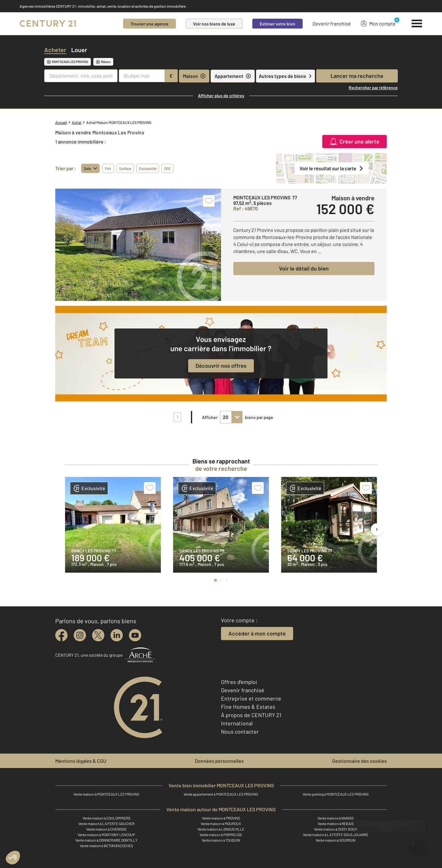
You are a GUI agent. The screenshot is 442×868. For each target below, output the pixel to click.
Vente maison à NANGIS (335, 818)
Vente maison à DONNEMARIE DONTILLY (106, 840)
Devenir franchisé (332, 23)
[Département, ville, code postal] (81, 76)
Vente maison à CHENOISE (107, 829)
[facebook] (61, 635)
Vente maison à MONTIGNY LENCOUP (106, 835)
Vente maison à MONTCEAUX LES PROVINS (106, 794)
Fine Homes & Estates (248, 707)
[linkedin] (117, 635)
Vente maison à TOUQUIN (221, 840)
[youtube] (135, 635)
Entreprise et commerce (251, 698)
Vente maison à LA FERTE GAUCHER (106, 824)
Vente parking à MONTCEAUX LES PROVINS (336, 794)
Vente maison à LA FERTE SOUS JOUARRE (336, 835)
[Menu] (417, 24)
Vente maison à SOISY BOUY (336, 829)
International (237, 723)
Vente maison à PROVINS (221, 818)
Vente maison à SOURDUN (335, 840)
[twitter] (98, 635)
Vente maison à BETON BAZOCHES (107, 846)
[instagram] (80, 635)
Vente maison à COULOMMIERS (107, 818)
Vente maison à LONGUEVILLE (221, 829)
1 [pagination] (177, 417)
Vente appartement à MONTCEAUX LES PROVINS (221, 794)
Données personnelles (219, 761)
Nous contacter (240, 732)
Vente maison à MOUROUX (221, 824)
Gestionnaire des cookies (359, 761)
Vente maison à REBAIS (336, 824)
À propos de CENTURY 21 (251, 715)
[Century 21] (48, 24)
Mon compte (378, 23)
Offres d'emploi (239, 682)
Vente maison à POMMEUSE (221, 835)
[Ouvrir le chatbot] (418, 845)
